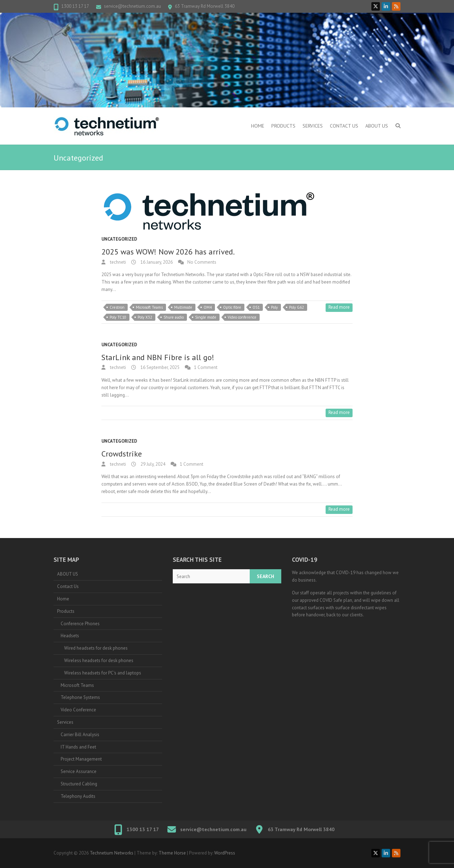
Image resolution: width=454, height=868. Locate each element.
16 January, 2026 (156, 262)
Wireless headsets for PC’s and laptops (103, 673)
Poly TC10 (118, 317)
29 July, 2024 (152, 464)
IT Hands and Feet (78, 747)
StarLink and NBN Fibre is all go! (158, 357)
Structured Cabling (79, 784)
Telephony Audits (78, 796)
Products (283, 126)
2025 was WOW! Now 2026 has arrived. (168, 252)
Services (313, 126)
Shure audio (174, 317)
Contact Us (344, 126)
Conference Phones (80, 624)
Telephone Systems (80, 697)
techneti (117, 262)
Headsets (70, 636)
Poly (274, 307)
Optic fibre (232, 307)
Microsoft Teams (149, 307)
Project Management (81, 759)
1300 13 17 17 (75, 6)
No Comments (202, 262)
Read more (339, 307)
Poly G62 (297, 307)
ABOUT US (377, 126)
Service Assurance (79, 771)
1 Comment (206, 367)
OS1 (256, 307)
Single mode (206, 317)
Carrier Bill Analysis (80, 735)
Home (258, 126)
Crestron (117, 307)
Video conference (242, 317)
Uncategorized (119, 239)
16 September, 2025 (159, 367)
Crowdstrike (122, 454)
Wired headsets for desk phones (96, 648)
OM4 (208, 307)
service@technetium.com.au (132, 6)
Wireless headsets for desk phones (99, 660)
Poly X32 (145, 317)
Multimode (183, 307)
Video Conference (78, 710)
